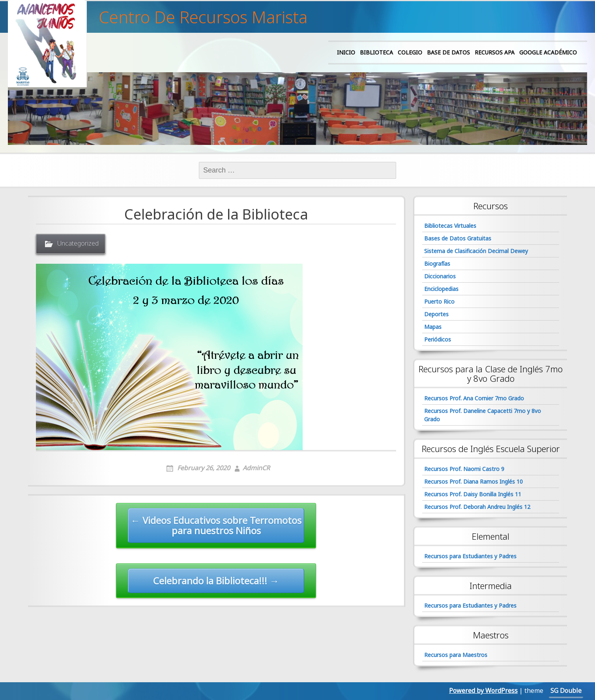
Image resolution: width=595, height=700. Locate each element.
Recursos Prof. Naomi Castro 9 (464, 469)
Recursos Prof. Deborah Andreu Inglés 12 (477, 507)
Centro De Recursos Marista (203, 17)
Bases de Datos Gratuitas (458, 238)
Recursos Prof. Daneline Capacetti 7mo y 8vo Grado (483, 415)
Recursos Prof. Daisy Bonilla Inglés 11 (473, 494)
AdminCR (256, 468)
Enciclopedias (441, 289)
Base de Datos (448, 52)
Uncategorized (78, 243)
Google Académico (548, 52)
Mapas (433, 327)
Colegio (410, 52)
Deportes (436, 314)
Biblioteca (376, 52)
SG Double (566, 691)
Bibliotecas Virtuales (450, 226)
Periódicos (438, 339)
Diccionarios (440, 276)
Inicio (346, 52)
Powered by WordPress (483, 691)
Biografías (437, 264)
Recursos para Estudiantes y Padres (470, 556)
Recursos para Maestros (456, 655)
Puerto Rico (439, 301)
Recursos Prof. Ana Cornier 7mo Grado (474, 398)
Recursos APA (495, 52)
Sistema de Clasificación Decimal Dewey (476, 251)
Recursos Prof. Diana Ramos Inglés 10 (473, 481)
